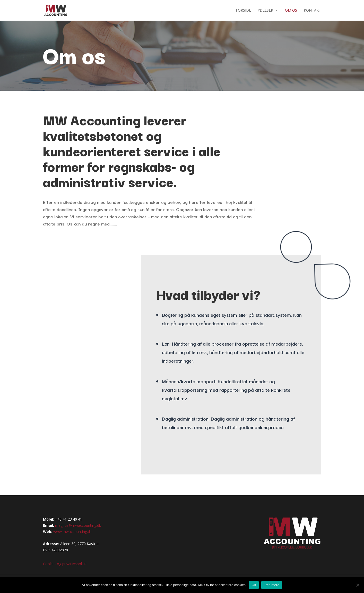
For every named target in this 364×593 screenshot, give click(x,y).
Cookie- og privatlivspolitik (65, 564)
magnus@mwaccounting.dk (78, 525)
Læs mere (272, 585)
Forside (243, 11)
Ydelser (265, 11)
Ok (254, 585)
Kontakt (312, 11)
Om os (291, 11)
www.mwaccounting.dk (72, 532)
